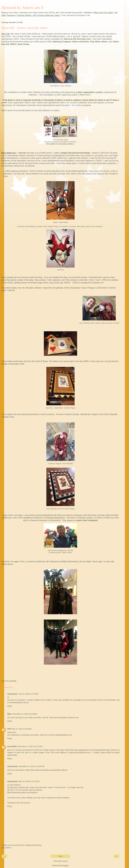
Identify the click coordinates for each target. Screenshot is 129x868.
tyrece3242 (12, 746)
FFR (9, 729)
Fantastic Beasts (24, 15)
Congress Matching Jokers (48, 15)
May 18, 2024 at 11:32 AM (29, 781)
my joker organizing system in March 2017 (72, 95)
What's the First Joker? (104, 13)
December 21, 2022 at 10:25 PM (31, 766)
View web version (60, 861)
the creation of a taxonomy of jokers (60, 144)
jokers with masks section (81, 226)
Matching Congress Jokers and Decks (71, 42)
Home (60, 856)
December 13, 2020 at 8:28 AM (25, 714)
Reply (10, 706)
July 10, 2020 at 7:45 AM (28, 694)
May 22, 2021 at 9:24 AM (22, 729)
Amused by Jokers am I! (23, 7)
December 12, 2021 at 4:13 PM (30, 746)
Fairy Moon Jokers (99, 42)
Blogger (65, 865)
